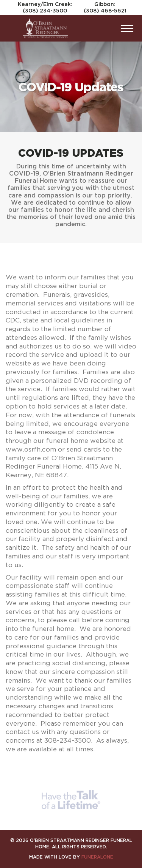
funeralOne (97, 857)
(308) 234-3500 (45, 10)
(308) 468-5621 (105, 10)
